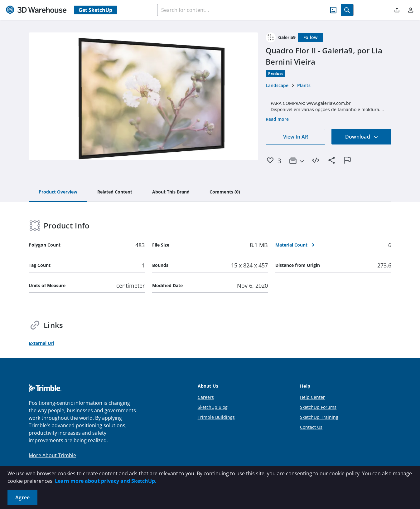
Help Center (312, 397)
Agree (22, 497)
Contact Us (311, 427)
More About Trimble (52, 455)
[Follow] (311, 37)
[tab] (58, 192)
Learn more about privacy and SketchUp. (106, 481)
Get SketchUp (95, 10)
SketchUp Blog (213, 407)
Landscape (277, 85)
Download (362, 137)
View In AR (296, 137)
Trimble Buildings (216, 417)
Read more (277, 119)
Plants (304, 85)
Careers (206, 397)
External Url (41, 343)
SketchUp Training (319, 417)
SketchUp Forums (318, 407)
